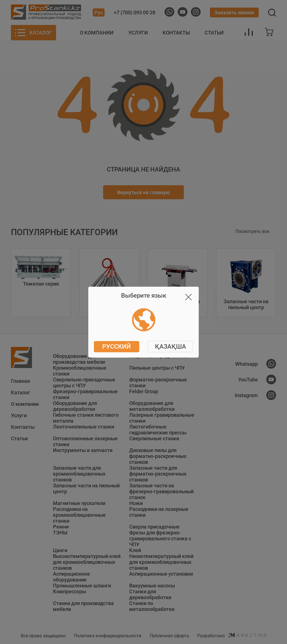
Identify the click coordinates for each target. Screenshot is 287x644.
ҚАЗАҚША (171, 347)
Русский (117, 347)
